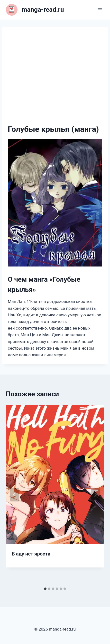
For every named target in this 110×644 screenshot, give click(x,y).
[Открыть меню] (100, 10)
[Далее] (95, 495)
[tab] (45, 589)
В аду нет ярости (31, 554)
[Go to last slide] (15, 495)
